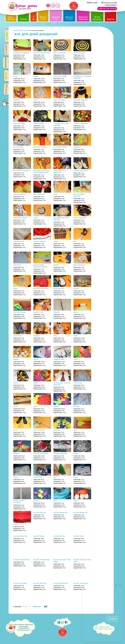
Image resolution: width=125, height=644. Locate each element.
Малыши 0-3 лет (43, 18)
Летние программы (97, 18)
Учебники (23, 19)
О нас (34, 18)
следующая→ (37, 607)
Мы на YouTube (48, 6)
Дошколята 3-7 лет (56, 18)
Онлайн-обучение (11, 18)
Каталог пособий (24, 30)
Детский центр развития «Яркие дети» (22, 6)
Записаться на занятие (107, 9)
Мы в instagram (53, 6)
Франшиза (111, 19)
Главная (16, 30)
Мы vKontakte (58, 6)
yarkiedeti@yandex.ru (24, 630)
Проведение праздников (83, 18)
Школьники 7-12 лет (69, 18)
